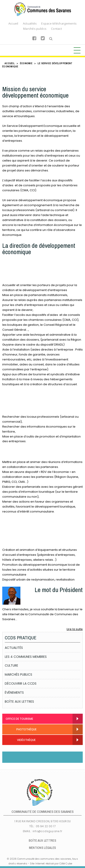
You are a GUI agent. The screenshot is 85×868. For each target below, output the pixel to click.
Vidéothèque (21, 740)
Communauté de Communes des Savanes (43, 9)
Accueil (13, 23)
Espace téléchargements (59, 23)
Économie (26, 63)
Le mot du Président (59, 590)
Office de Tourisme (19, 719)
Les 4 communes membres (26, 657)
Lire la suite (75, 629)
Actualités (30, 23)
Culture (11, 665)
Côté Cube (66, 863)
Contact (56, 29)
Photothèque (21, 730)
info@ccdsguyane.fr (47, 831)
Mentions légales (42, 848)
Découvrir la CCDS (21, 683)
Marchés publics (35, 29)
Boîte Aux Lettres (19, 702)
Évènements (14, 693)
